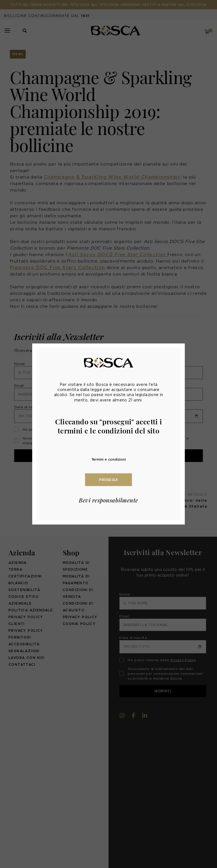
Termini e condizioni (109, 459)
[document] (108, 434)
